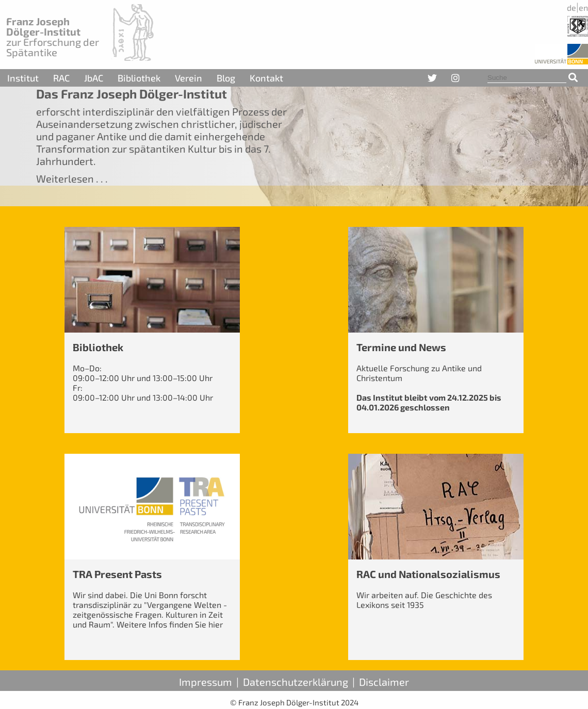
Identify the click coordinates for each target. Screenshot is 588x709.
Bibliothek (139, 78)
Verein (189, 78)
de (571, 7)
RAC (61, 78)
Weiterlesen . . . (72, 178)
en (583, 7)
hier (216, 624)
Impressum (206, 682)
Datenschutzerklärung (296, 682)
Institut (23, 78)
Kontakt (266, 78)
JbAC (94, 78)
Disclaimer (384, 682)
